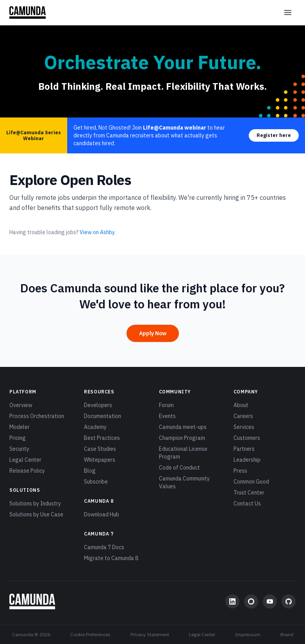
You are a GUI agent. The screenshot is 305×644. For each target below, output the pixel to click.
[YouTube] (270, 601)
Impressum (248, 634)
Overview (21, 405)
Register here (274, 135)
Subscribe (96, 482)
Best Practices (102, 438)
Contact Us (247, 503)
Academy (95, 427)
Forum (166, 405)
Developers (98, 405)
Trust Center (249, 493)
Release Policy (27, 471)
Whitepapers (100, 460)
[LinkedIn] (232, 601)
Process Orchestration (37, 416)
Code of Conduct (179, 468)
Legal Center (25, 460)
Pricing (18, 438)
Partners (244, 449)
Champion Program (182, 438)
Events (167, 416)
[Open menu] (288, 12)
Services (244, 427)
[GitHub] (289, 601)
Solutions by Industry (35, 503)
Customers (247, 438)
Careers (243, 416)
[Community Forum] (251, 601)
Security (19, 449)
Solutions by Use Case (36, 514)
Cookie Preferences (90, 634)
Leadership (247, 460)
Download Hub (102, 514)
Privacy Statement (150, 634)
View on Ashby (97, 232)
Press (240, 471)
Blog (90, 471)
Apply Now (153, 333)
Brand (287, 634)
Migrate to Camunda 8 (111, 558)
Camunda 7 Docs (104, 547)
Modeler (20, 427)
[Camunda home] (28, 12)
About (241, 405)
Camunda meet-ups (183, 427)
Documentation (103, 416)
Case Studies (100, 449)
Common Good (251, 482)
